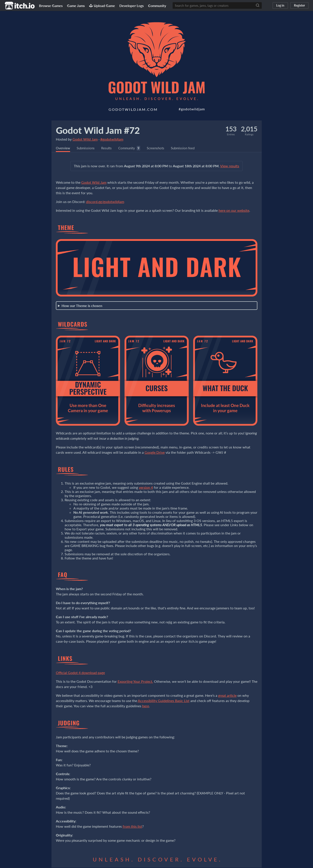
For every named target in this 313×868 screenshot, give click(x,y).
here (146, 706)
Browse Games (51, 6)
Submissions (87, 148)
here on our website (234, 211)
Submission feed (188, 148)
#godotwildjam (112, 139)
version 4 (146, 488)
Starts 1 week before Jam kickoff (157, 307)
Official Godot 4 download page (80, 673)
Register (299, 5)
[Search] (258, 5)
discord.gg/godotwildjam (105, 202)
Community (157, 6)
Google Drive (155, 453)
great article (227, 696)
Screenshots (160, 148)
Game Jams (76, 6)
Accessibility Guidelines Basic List (164, 701)
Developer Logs (132, 6)
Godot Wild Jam (85, 139)
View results (230, 166)
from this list (132, 827)
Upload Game (102, 6)
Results (108, 148)
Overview (63, 148)
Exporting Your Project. (135, 682)
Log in (280, 5)
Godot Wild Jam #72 (98, 130)
